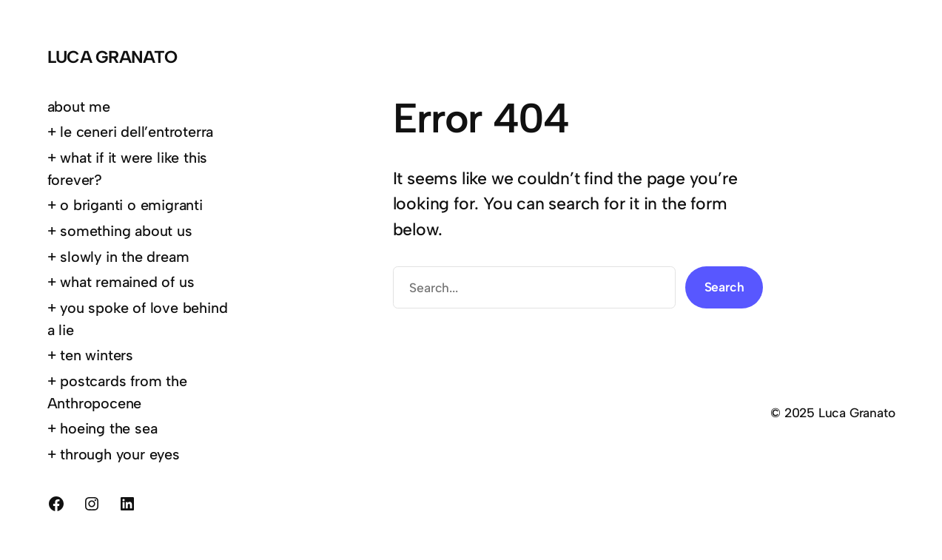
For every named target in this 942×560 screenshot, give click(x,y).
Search (724, 287)
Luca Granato (112, 57)
